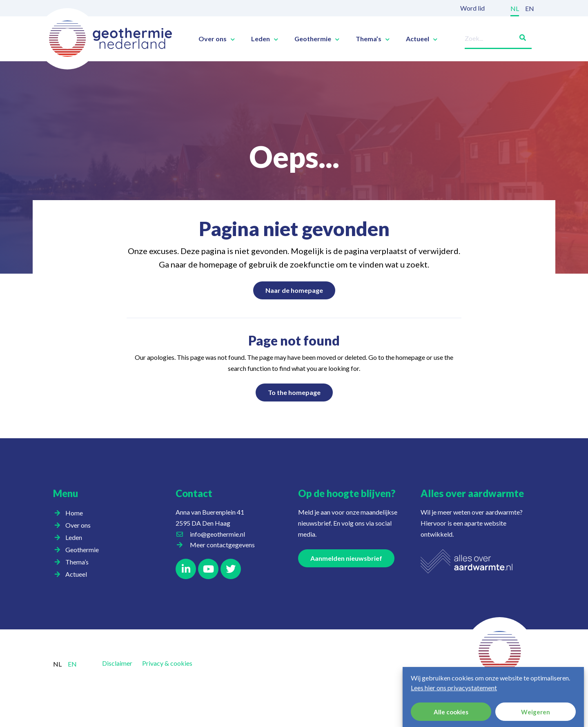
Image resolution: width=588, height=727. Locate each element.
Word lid (472, 8)
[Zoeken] (519, 36)
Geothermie (317, 39)
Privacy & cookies (167, 663)
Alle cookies (451, 712)
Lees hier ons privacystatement (454, 688)
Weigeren (536, 712)
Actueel (422, 39)
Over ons (217, 39)
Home (74, 513)
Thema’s (373, 39)
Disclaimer (117, 663)
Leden (265, 39)
